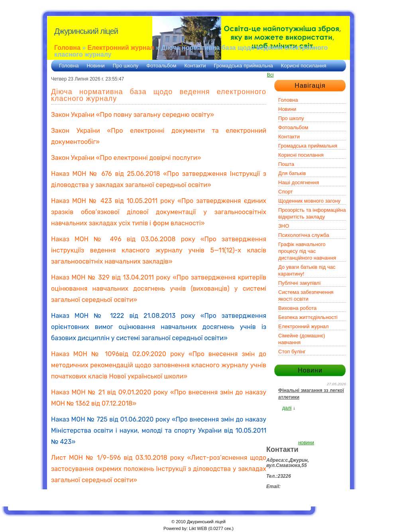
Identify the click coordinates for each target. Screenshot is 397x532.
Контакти (195, 66)
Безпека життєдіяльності (308, 317)
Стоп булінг (292, 352)
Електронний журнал (121, 48)
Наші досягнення (299, 182)
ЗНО (284, 226)
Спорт (286, 192)
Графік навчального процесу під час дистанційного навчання (307, 251)
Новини (95, 66)
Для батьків (292, 173)
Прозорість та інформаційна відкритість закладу (312, 213)
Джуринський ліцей (86, 31)
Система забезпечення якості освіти (306, 296)
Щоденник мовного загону (309, 201)
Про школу (126, 66)
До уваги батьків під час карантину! (307, 270)
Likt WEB (198, 528)
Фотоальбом (161, 66)
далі (287, 408)
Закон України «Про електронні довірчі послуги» (126, 158)
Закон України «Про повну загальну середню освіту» (133, 115)
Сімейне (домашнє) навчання (302, 339)
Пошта (286, 164)
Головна (67, 48)
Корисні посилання (304, 66)
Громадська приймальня (308, 146)
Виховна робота (297, 308)
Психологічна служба (304, 235)
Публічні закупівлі (299, 283)
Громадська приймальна (244, 66)
